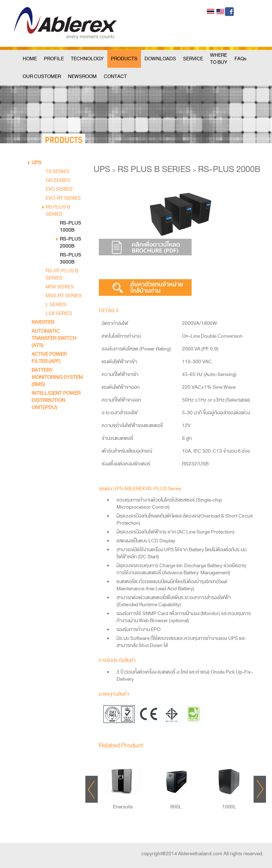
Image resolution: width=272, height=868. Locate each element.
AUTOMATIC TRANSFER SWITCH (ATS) (54, 338)
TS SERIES (58, 172)
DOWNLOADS (160, 59)
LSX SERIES (59, 313)
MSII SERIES (60, 287)
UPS (36, 163)
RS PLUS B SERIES (58, 211)
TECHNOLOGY (87, 59)
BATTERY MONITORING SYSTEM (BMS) (57, 377)
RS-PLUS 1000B (70, 226)
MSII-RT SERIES (64, 296)
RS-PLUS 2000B (70, 242)
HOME (30, 59)
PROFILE (54, 59)
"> (123, 778)
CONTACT (115, 76)
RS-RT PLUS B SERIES (62, 274)
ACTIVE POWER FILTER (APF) (49, 358)
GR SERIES (58, 180)
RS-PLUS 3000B (70, 258)
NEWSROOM (82, 76)
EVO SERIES (59, 189)
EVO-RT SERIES (63, 198)
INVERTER (43, 322)
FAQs (240, 59)
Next (260, 789)
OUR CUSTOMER (42, 76)
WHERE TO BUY (219, 59)
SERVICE (193, 59)
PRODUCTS (124, 59)
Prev (92, 789)
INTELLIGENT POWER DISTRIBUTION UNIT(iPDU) (56, 400)
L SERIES (56, 305)
